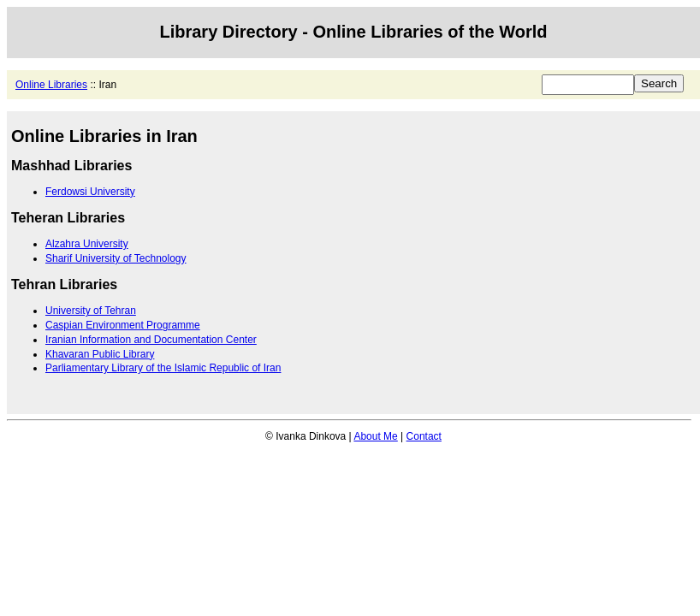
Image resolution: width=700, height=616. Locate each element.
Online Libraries (51, 85)
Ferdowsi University (90, 192)
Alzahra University (87, 244)
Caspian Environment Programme (123, 325)
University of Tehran (91, 311)
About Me (375, 436)
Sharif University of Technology (116, 258)
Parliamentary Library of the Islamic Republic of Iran (163, 368)
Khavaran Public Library (100, 354)
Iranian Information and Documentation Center (151, 340)
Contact (424, 436)
